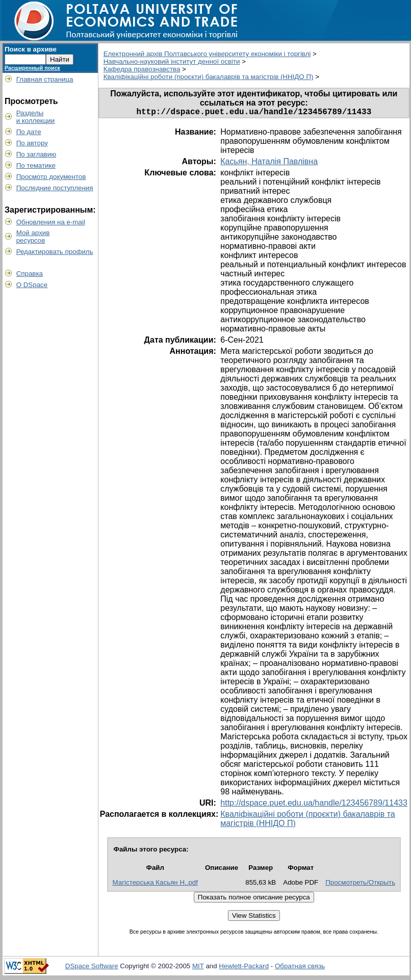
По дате (29, 132)
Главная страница (45, 79)
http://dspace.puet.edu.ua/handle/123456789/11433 (314, 805)
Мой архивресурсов (33, 237)
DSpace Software (92, 968)
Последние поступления (55, 188)
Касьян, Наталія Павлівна (269, 163)
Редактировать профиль (55, 252)
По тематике (36, 165)
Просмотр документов (51, 177)
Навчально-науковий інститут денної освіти (172, 61)
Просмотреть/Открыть (360, 884)
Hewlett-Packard (244, 968)
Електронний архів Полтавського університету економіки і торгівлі (207, 54)
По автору (32, 143)
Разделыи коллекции (36, 117)
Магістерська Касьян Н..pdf (155, 884)
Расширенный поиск (32, 68)
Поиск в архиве (31, 49)
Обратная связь (300, 968)
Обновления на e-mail (51, 222)
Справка (30, 274)
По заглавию (36, 154)
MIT (198, 968)
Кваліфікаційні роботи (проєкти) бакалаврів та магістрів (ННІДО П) (209, 77)
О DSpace (32, 285)
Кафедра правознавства (142, 69)
